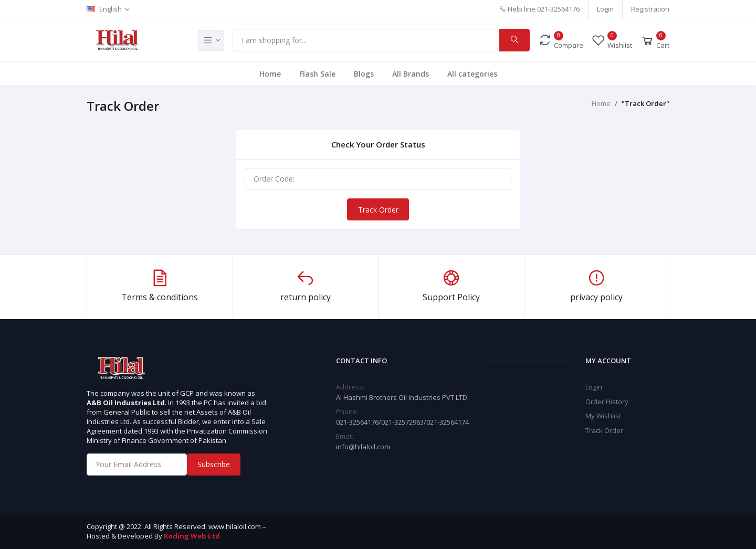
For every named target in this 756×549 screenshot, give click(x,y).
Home (270, 74)
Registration (650, 9)
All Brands (411, 74)
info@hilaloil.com (363, 447)
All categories (472, 74)
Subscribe (214, 464)
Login (605, 9)
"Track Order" (645, 103)
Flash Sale (317, 74)
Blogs (364, 74)
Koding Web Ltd (192, 536)
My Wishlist (603, 416)
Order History (607, 402)
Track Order (378, 210)
